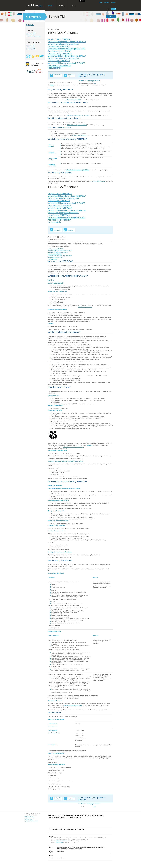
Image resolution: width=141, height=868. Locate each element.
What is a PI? (31, 47)
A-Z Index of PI (31, 45)
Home (50, 6)
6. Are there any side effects (85, 307)
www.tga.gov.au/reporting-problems (73, 706)
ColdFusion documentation (61, 841)
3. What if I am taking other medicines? (77, 125)
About (100, 2)
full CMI (52, 85)
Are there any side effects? (59, 51)
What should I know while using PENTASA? (67, 49)
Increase (112, 9)
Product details (54, 68)
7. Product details (52, 259)
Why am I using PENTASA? (60, 39)
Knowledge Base (59, 842)
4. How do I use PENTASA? (79, 135)
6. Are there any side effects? (98, 181)
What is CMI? (31, 35)
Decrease (115, 9)
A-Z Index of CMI (32, 33)
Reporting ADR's (32, 49)
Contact (113, 2)
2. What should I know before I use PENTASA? (78, 115)
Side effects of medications (34, 37)
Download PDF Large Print (71, 75)
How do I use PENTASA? (59, 46)
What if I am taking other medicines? (63, 44)
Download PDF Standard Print (57, 75)
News (73, 6)
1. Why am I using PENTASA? (73, 100)
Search (62, 6)
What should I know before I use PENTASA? (67, 42)
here (95, 84)
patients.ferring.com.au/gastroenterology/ (73, 447)
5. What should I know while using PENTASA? (77, 170)
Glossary (107, 2)
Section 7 (90, 445)
